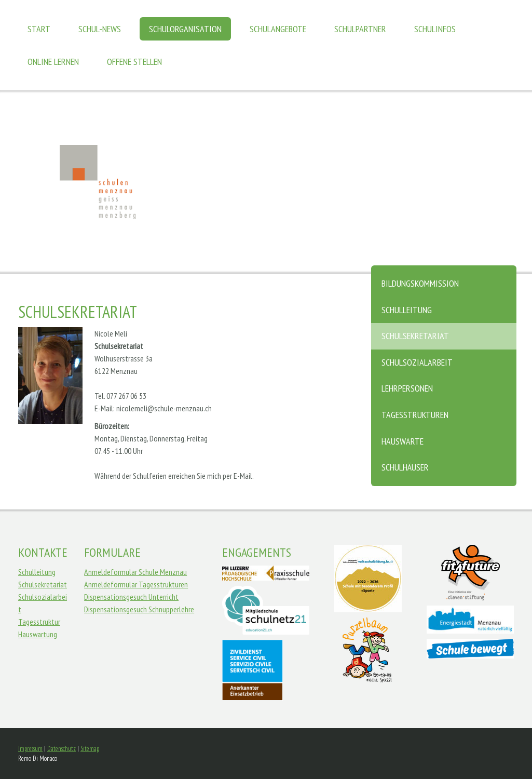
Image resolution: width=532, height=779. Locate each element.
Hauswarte (403, 441)
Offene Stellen (134, 62)
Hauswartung (38, 634)
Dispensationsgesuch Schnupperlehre (139, 609)
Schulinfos (435, 29)
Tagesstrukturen (415, 415)
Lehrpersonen (407, 388)
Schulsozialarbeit (417, 362)
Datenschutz (62, 749)
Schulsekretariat (415, 336)
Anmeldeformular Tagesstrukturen (136, 584)
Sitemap (90, 749)
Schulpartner (360, 29)
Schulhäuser (405, 467)
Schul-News (100, 29)
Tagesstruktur (39, 622)
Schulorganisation (185, 29)
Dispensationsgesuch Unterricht (131, 597)
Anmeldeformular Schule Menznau (135, 572)
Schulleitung (407, 310)
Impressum (30, 749)
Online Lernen (53, 62)
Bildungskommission (420, 283)
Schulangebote (278, 29)
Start (39, 29)
